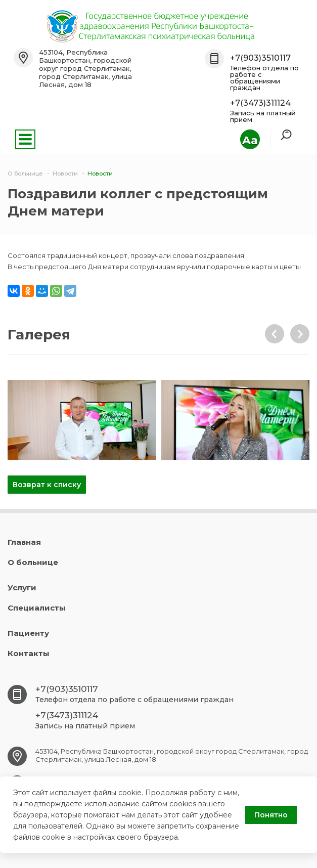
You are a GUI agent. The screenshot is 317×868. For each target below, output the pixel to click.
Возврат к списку (47, 485)
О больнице (33, 562)
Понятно (271, 815)
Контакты (29, 653)
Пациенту (28, 633)
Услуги (22, 588)
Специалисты (37, 608)
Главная (24, 542)
